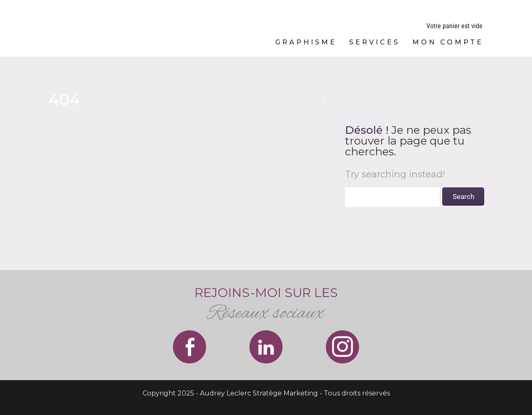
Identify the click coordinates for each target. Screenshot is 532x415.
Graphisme (306, 42)
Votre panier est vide (454, 26)
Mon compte (448, 42)
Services (374, 42)
